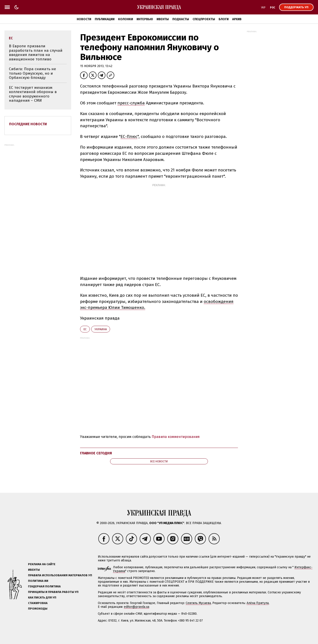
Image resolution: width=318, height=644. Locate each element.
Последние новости (28, 124)
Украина (101, 329)
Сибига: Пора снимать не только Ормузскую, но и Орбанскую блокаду (32, 73)
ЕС (85, 329)
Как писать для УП (42, 597)
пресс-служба (131, 103)
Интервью (145, 19)
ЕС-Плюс (129, 136)
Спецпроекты (204, 19)
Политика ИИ (38, 581)
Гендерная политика (44, 586)
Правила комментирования (176, 437)
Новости (84, 19)
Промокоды (38, 609)
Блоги (224, 19)
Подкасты (181, 19)
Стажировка (38, 603)
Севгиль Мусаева (198, 603)
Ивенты (163, 19)
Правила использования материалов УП (60, 575)
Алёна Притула (258, 603)
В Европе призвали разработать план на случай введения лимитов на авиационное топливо (36, 53)
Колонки (126, 19)
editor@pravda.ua (137, 607)
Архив (237, 19)
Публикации (105, 19)
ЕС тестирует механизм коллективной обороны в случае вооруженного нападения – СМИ (33, 94)
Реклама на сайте (42, 564)
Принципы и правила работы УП (53, 592)
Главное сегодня (96, 453)
